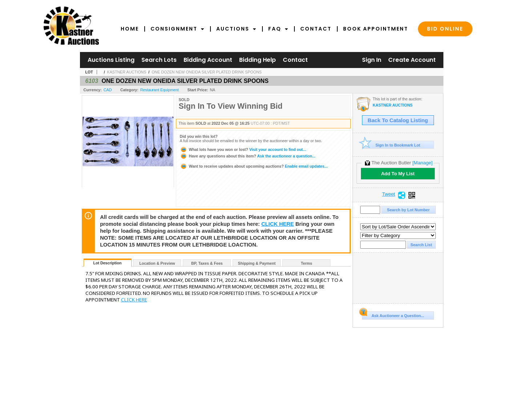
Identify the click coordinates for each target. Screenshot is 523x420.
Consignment (178, 29)
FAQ (278, 29)
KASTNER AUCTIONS (127, 72)
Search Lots (159, 60)
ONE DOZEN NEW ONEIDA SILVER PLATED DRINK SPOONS (207, 72)
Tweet (389, 194)
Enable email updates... (254, 166)
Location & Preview (157, 263)
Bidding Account (208, 60)
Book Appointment (376, 29)
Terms (307, 263)
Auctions (236, 29)
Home (130, 29)
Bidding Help (258, 60)
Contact (316, 29)
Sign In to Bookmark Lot (391, 145)
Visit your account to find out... (243, 149)
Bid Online (445, 29)
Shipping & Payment (257, 263)
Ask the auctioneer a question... (248, 156)
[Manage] (423, 163)
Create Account (412, 60)
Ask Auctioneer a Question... (393, 315)
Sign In (372, 60)
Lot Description (107, 263)
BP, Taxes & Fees (207, 263)
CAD (108, 90)
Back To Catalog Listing (398, 120)
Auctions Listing (111, 60)
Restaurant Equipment (160, 90)
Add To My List (398, 174)
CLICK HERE (278, 224)
